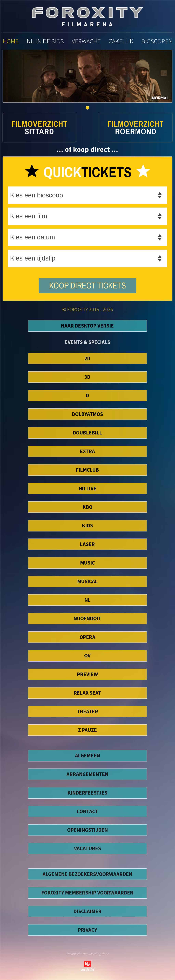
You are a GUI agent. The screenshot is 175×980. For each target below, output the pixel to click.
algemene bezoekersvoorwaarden (87, 874)
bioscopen (157, 41)
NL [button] (87, 600)
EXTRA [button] (87, 451)
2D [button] (87, 358)
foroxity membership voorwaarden (87, 893)
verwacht (86, 41)
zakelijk (121, 41)
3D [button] (87, 377)
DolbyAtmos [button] (87, 414)
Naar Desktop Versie (87, 326)
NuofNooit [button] (87, 618)
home (11, 41)
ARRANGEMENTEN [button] (87, 774)
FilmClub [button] (87, 470)
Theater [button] (87, 711)
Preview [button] (87, 674)
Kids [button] (87, 525)
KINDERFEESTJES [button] (87, 793)
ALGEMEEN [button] (87, 755)
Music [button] (87, 563)
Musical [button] (87, 581)
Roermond (136, 131)
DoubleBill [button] (87, 433)
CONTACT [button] (87, 811)
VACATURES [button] (87, 848)
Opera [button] (87, 637)
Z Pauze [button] (87, 730)
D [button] (87, 395)
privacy (87, 930)
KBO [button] (87, 507)
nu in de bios (45, 41)
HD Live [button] (87, 488)
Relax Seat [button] (87, 693)
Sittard (39, 131)
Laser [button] (87, 544)
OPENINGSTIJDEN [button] (87, 830)
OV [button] (87, 656)
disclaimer (87, 911)
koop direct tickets (88, 286)
